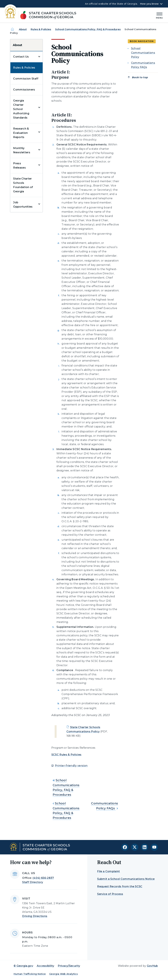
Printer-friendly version (71, 766)
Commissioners (24, 90)
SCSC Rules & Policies (66, 755)
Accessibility (46, 966)
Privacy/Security (69, 966)
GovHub (152, 966)
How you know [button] (149, 4)
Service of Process (110, 894)
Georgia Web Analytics (63, 974)
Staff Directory (33, 882)
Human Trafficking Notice (30, 974)
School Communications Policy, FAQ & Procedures (88, 29)
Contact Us (21, 57)
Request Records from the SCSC (120, 886)
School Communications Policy (143, 53)
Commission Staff (26, 79)
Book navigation (142, 41)
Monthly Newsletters (22, 150)
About (23, 29)
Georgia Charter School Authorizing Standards (21, 109)
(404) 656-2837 (43, 878)
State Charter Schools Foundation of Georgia (23, 185)
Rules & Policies (41, 29)
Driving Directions (35, 916)
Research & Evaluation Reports (21, 133)
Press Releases (19, 166)
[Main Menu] (159, 15)
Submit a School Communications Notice (126, 879)
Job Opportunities (23, 205)
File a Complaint (108, 871)
